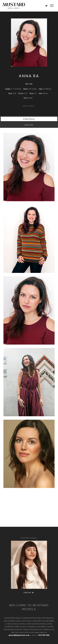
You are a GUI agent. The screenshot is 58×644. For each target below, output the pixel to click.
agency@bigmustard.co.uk (19, 635)
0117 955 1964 (44, 635)
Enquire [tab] (29, 125)
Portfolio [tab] (29, 119)
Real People (29, 106)
